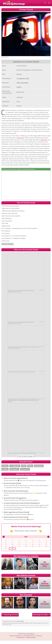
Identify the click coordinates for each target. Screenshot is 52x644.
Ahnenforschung (31, 638)
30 (12, 549)
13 (40, 542)
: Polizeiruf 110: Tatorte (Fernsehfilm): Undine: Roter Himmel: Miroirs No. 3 (26, 226)
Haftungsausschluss (29, 636)
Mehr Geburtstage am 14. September (26, 557)
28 (46, 547)
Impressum (40, 636)
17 (19, 545)
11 (26, 542)
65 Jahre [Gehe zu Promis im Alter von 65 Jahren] (19, 74)
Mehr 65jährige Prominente (26, 576)
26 (33, 547)
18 (26, 545)
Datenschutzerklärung (15, 636)
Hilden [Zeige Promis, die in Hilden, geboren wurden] (18, 83)
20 (40, 545)
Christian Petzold (20, 622)
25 (26, 547)
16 (12, 545)
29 (6, 549)
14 (46, 542)
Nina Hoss (21, 138)
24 (19, 547)
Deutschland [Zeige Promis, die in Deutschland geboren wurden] (25, 83)
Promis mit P (25, 469)
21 (46, 545)
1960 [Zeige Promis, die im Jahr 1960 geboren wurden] (27, 78)
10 (19, 542)
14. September (15, 466)
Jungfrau (5, 469)
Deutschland (39, 466)
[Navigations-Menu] (49, 3)
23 (12, 547)
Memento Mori (20, 638)
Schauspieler (14, 469)
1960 (24, 466)
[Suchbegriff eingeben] (45, 3)
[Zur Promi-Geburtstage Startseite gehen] (14, 3)
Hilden (30, 466)
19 (33, 545)
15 (6, 545)
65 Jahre (5, 466)
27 (40, 547)
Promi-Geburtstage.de (28, 634)
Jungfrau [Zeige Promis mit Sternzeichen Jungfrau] (19, 87)
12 (33, 542)
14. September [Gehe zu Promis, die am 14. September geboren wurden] (21, 78)
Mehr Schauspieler (26, 595)
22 (6, 547)
